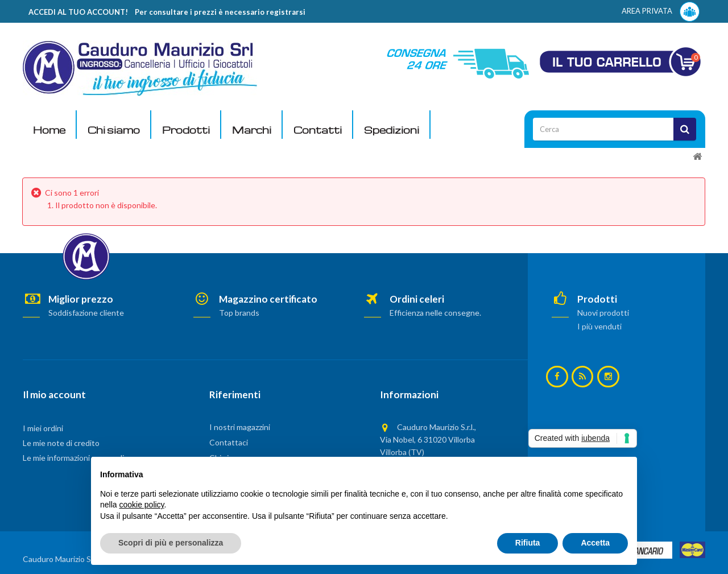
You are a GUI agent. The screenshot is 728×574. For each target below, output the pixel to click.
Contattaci (229, 442)
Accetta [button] (595, 543)
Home (49, 130)
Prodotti (186, 130)
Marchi (252, 130)
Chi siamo (114, 130)
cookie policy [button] (141, 505)
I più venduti (599, 326)
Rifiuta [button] (528, 543)
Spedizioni (392, 130)
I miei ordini (43, 428)
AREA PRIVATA (661, 12)
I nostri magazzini (240, 427)
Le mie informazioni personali (73, 458)
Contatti (318, 130)
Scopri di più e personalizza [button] (171, 543)
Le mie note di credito (61, 443)
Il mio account (54, 395)
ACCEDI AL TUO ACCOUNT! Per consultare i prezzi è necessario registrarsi (167, 12)
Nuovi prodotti (603, 313)
